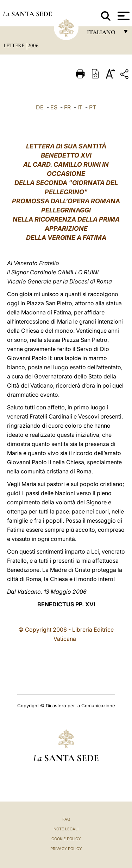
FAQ (66, 819)
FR (67, 107)
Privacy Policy (66, 849)
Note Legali (66, 829)
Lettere (15, 45)
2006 (33, 45)
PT (93, 107)
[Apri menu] (123, 16)
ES (54, 107)
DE (40, 107)
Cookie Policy (66, 839)
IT (80, 107)
